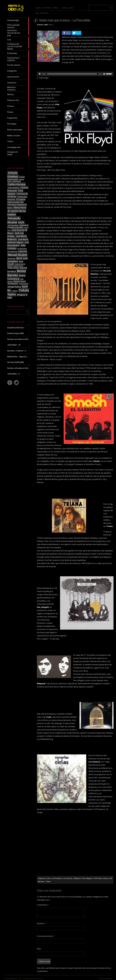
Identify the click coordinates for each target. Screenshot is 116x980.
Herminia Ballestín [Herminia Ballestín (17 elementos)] (13, 225)
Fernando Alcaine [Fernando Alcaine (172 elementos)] (14, 220)
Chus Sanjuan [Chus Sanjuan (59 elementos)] (15, 192)
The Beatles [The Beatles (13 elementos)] (15, 291)
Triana (48, 881)
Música (51, 25)
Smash (105, 878)
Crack (48, 878)
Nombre (41, 923)
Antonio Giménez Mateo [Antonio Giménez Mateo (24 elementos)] (16, 178)
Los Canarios (68, 878)
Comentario (43, 905)
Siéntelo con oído (67, 8)
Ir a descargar (43, 78)
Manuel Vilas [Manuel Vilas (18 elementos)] (11, 259)
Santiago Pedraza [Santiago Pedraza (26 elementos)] (14, 287)
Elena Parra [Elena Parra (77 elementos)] (20, 208)
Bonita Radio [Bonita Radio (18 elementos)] (17, 181)
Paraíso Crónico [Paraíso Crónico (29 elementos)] (20, 281)
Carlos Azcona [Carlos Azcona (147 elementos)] (17, 184)
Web (39, 949)
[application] (75, 74)
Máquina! (77, 878)
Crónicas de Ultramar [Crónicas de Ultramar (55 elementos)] (18, 195)
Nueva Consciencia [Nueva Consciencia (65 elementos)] (16, 277)
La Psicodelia (56, 878)
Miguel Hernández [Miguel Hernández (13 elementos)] (18, 266)
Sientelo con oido (15, 977)
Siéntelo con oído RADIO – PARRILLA (47, 8)
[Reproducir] (40, 74)
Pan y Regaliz (87, 878)
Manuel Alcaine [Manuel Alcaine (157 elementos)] (17, 255)
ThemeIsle (108, 977)
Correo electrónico (46, 936)
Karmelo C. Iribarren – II (17, 351)
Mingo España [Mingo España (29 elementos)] (13, 268)
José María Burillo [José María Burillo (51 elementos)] (18, 244)
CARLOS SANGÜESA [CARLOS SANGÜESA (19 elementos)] (14, 188)
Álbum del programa (42, 13)
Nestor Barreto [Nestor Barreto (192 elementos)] (17, 273)
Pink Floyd (98, 878)
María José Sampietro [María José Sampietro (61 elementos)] (17, 260)
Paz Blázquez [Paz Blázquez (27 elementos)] (13, 284)
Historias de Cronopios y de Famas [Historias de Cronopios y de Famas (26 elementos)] (18, 226)
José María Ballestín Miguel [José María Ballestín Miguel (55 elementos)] (18, 241)
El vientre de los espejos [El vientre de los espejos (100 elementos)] (17, 213)
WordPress (39, 977)
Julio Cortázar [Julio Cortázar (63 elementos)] (16, 247)
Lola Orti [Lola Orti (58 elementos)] (23, 251)
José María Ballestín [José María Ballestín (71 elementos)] (17, 238)
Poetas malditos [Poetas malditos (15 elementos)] (24, 284)
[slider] (72, 74)
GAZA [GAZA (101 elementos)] (21, 222)
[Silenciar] (104, 74)
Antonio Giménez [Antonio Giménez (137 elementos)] (13, 175)
